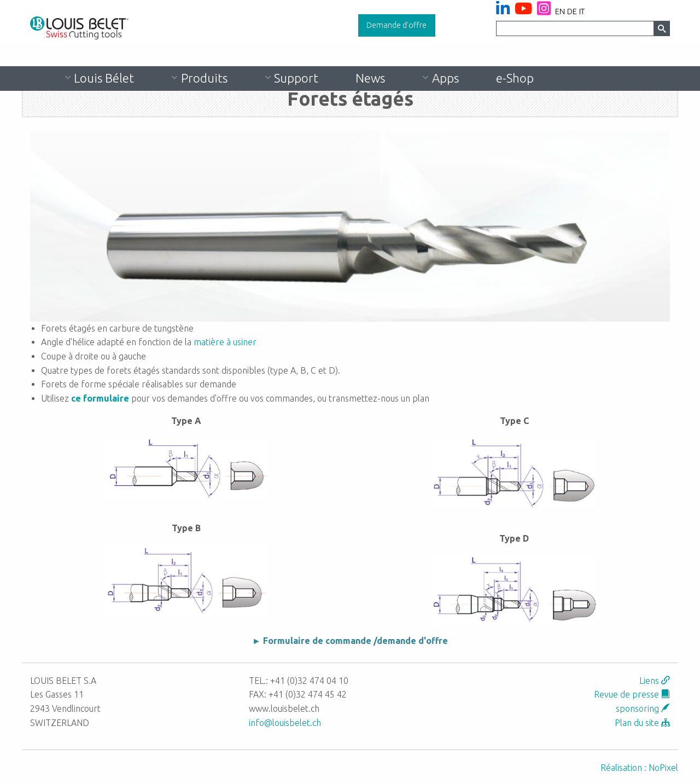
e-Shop (515, 78)
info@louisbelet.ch (285, 723)
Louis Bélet (104, 78)
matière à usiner (225, 342)
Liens (655, 681)
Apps (445, 78)
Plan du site (642, 723)
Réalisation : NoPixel (639, 768)
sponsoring (643, 708)
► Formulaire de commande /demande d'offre (350, 641)
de (572, 11)
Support (296, 78)
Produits (204, 78)
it (582, 11)
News (370, 78)
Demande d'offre (396, 25)
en (560, 11)
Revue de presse (632, 694)
